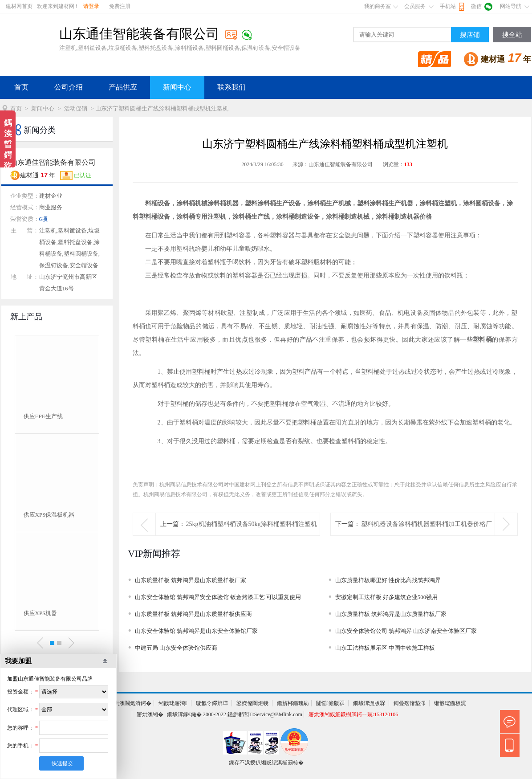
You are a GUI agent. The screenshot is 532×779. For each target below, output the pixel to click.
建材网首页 (19, 6)
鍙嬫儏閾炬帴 (252, 703)
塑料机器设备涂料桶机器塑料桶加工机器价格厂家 (426, 535)
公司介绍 (69, 87)
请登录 (91, 6)
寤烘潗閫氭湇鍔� (130, 703)
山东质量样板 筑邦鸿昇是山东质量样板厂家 (191, 580)
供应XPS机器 (41, 613)
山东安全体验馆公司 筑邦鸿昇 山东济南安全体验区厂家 (406, 631)
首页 (21, 87)
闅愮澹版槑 (330, 703)
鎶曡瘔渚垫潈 (410, 703)
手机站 (448, 6)
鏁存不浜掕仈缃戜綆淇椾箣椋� (266, 763)
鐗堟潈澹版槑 (369, 703)
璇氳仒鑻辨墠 (212, 703)
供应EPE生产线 (43, 416)
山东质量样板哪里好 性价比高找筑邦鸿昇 (388, 580)
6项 (44, 219)
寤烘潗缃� (150, 714)
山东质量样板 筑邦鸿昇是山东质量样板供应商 (193, 614)
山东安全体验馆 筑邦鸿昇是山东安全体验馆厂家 (196, 631)
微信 (476, 6)
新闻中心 (177, 87)
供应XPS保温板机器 (49, 515)
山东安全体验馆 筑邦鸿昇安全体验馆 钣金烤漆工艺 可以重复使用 (218, 597)
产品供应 (123, 87)
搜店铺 (470, 35)
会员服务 (415, 6)
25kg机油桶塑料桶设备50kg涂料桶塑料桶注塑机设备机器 (252, 535)
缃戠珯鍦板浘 (450, 703)
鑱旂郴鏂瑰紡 (293, 703)
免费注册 (120, 6)
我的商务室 (378, 6)
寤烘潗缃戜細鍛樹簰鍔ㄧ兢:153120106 (353, 714)
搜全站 (512, 35)
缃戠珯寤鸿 (173, 703)
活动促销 (76, 108)
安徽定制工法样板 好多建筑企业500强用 (387, 597)
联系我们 (231, 87)
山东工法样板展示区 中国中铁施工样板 (385, 648)
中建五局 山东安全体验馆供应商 (176, 648)
